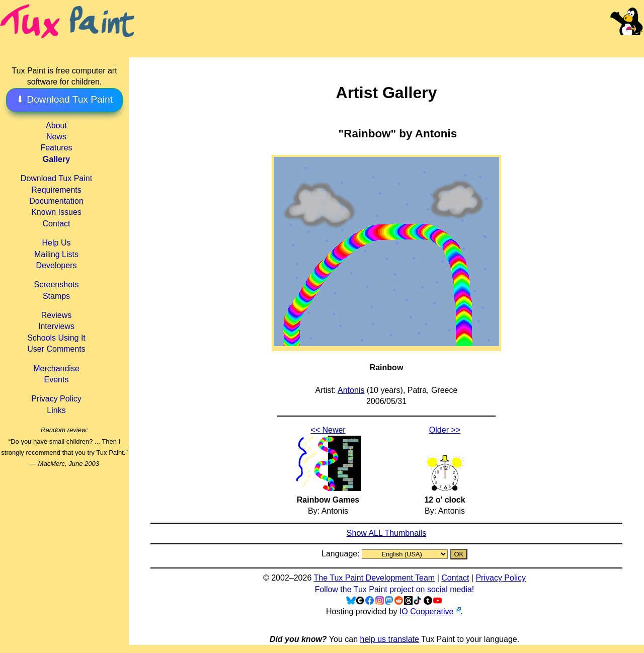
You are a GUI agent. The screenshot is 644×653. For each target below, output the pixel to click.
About (56, 126)
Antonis (351, 390)
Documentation (56, 201)
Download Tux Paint (56, 178)
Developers (57, 265)
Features (56, 148)
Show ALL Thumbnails (386, 533)
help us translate (389, 639)
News (56, 137)
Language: (342, 554)
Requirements (56, 190)
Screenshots (57, 284)
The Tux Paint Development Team (374, 578)
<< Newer (328, 430)
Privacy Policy (56, 399)
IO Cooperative (427, 611)
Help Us (57, 243)
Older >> (445, 430)
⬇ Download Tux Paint (64, 99)
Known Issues (56, 212)
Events (57, 380)
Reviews (56, 315)
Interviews (56, 326)
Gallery (56, 159)
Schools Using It (56, 338)
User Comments (56, 349)
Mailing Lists (56, 254)
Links (56, 410)
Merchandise (56, 369)
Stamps (56, 296)
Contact (56, 224)
